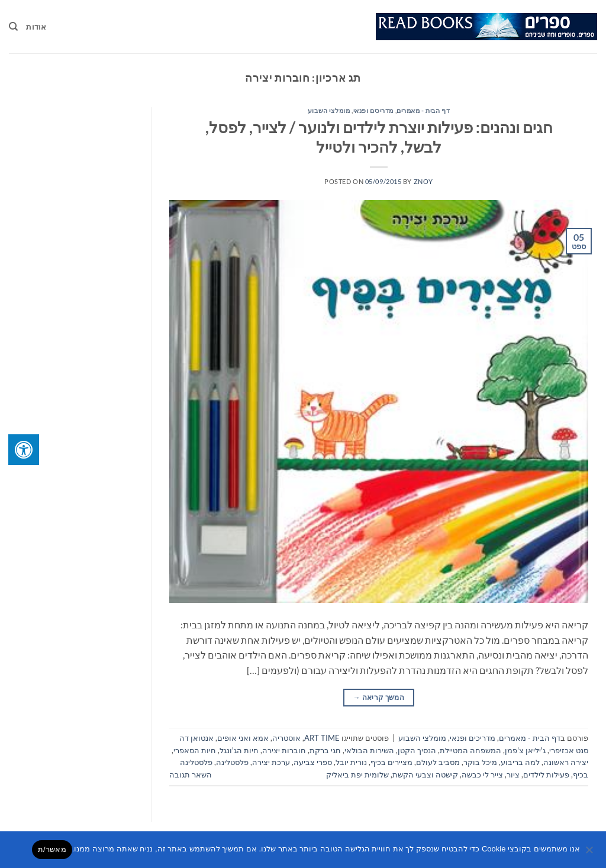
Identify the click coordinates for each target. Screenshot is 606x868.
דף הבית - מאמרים (423, 110)
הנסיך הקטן (417, 750)
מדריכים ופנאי (373, 110)
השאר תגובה (191, 775)
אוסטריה (286, 738)
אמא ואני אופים (243, 738)
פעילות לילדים (546, 775)
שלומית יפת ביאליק (357, 775)
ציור (513, 775)
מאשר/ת (52, 849)
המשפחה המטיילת (470, 750)
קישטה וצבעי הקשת (425, 775)
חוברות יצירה (284, 750)
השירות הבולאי (369, 750)
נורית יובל (351, 762)
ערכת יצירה (271, 762)
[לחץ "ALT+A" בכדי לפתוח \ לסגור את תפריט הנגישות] (24, 450)
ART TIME (322, 738)
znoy (423, 181)
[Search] (13, 27)
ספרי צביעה (313, 762)
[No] (590, 853)
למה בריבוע (520, 762)
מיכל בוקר (480, 762)
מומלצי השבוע (329, 110)
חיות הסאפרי (195, 750)
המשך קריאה (379, 697)
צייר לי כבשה (482, 775)
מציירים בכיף (391, 762)
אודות (36, 27)
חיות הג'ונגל (239, 750)
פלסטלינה (232, 762)
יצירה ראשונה (566, 762)
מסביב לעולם (438, 762)
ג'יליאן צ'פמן (525, 750)
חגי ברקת (325, 750)
